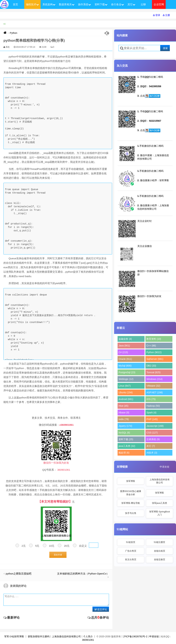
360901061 (88, 640)
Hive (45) (123, 406)
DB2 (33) (151, 366)
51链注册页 (159, 542)
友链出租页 (160, 551)
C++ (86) (151, 346)
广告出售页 (131, 551)
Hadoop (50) (153, 406)
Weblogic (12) (126, 379)
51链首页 (131, 542)
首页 (15, 4)
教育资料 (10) (154, 339)
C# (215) (123, 352)
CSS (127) (152, 433)
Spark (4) (151, 413)
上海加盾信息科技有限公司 (160, 481)
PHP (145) (152, 419)
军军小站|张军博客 (14, 636)
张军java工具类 (160, 503)
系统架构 (49, 4)
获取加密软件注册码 (39, 636)
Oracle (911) (125, 359)
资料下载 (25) (126, 439)
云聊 (143, 4)
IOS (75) (151, 399)
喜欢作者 (58, 555)
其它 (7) (151, 446)
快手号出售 (131, 513)
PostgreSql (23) (127, 372)
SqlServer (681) (155, 359)
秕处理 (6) (124, 453)
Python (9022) (154, 352)
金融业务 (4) (125, 339)
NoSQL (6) (124, 433)
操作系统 (84, 4)
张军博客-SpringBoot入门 (160, 513)
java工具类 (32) (127, 446)
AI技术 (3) (152, 453)
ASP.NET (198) (155, 392)
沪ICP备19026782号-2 (135, 636)
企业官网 (159, 4)
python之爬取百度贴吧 (19, 574)
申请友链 (164, 467)
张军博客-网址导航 (131, 503)
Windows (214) (154, 379)
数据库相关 (67, 4)
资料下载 (101, 4)
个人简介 (88, 636)
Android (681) (126, 399)
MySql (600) (125, 366)
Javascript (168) (155, 426)
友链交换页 (160, 559)
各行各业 (117, 4)
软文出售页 (131, 559)
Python (14, 33)
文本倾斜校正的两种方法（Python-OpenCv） (83, 574)
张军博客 (131, 481)
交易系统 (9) (153, 439)
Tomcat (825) (153, 372)
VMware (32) (153, 386)
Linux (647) (125, 386)
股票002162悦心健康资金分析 (131, 493)
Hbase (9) (124, 413)
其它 (131, 4)
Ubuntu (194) (126, 392)
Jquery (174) (125, 426)
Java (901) (124, 346)
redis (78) (124, 419)
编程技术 (32, 4)
